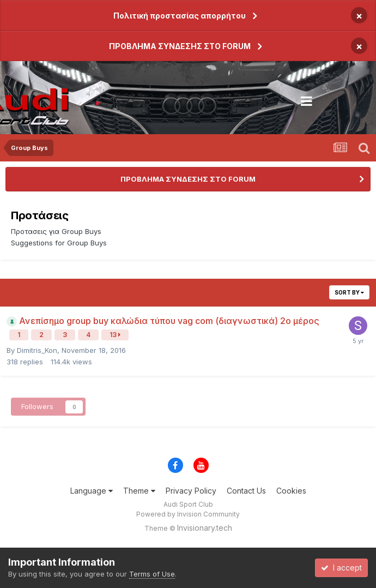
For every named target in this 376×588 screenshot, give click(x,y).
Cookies (291, 491)
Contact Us (246, 491)
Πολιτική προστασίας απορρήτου (180, 16)
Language (92, 491)
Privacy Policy (191, 491)
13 (115, 335)
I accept (341, 568)
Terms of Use (152, 574)
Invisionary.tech (205, 528)
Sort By (349, 292)
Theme (139, 491)
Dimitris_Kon (37, 350)
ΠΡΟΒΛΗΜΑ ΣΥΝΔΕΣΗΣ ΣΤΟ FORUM (180, 46)
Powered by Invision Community (188, 514)
